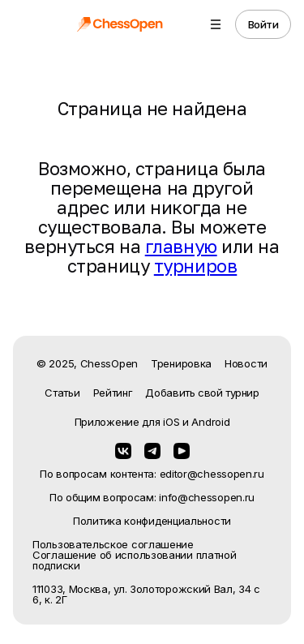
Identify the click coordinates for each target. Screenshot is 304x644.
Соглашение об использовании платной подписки (135, 560)
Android (210, 422)
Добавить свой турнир (202, 393)
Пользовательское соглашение (113, 545)
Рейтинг (113, 393)
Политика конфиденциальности (152, 521)
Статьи (62, 393)
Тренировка (181, 363)
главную (181, 246)
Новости (246, 363)
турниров (195, 266)
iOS (171, 422)
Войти (263, 24)
